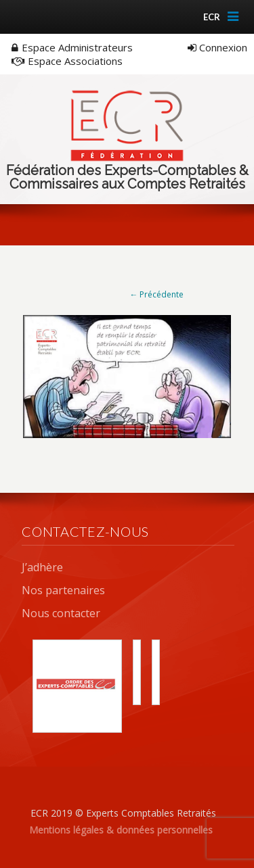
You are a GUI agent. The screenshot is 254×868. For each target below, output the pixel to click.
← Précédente (156, 294)
